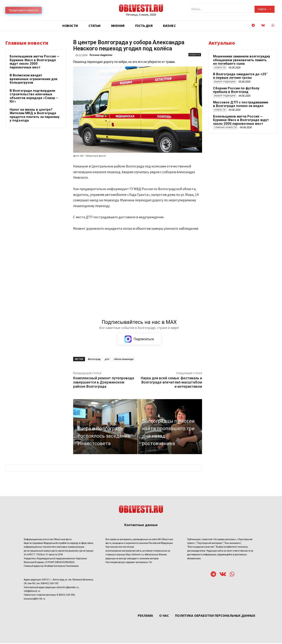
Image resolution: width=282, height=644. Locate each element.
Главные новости (225, 127)
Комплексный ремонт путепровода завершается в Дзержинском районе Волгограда (104, 383)
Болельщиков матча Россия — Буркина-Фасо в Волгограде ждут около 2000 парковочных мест (34, 62)
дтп (107, 360)
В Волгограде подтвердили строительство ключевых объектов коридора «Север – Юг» (34, 96)
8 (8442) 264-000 (66, 596)
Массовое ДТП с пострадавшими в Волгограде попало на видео (241, 104)
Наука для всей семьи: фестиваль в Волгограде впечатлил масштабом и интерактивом (171, 383)
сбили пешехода (123, 360)
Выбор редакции (225, 82)
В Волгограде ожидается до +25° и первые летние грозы (240, 76)
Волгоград (94, 360)
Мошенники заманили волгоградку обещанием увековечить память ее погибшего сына (242, 60)
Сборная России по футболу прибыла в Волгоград (236, 90)
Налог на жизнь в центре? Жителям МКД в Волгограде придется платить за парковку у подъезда (35, 115)
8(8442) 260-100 (50, 584)
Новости (195, 55)
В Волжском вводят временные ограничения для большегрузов (33, 79)
